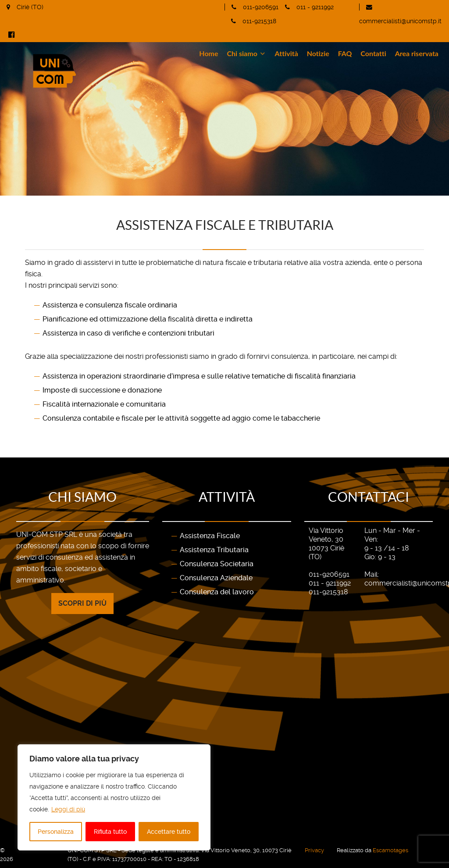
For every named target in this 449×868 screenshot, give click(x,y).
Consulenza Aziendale (216, 578)
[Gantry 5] (98, 71)
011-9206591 (261, 7)
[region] (114, 797)
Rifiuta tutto (110, 832)
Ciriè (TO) (30, 7)
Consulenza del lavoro (217, 592)
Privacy (314, 850)
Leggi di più (68, 809)
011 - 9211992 (315, 7)
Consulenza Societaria (217, 564)
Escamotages (390, 850)
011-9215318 (259, 21)
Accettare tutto (169, 832)
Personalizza (56, 832)
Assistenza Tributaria (214, 550)
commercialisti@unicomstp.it (400, 21)
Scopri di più (82, 603)
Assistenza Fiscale (210, 536)
